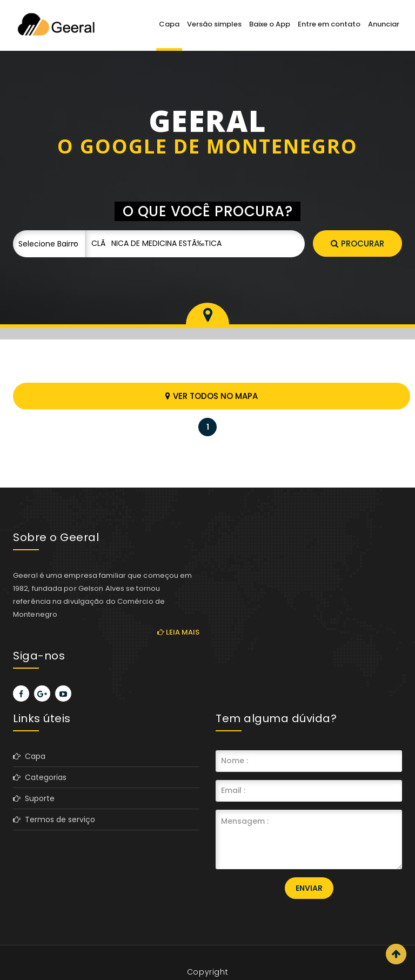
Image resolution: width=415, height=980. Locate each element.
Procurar (357, 244)
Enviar (309, 888)
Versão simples (214, 24)
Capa (169, 24)
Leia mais (178, 632)
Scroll (396, 954)
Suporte (34, 798)
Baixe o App (270, 24)
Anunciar (384, 24)
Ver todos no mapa (212, 396)
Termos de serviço (54, 819)
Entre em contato (329, 24)
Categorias (40, 777)
